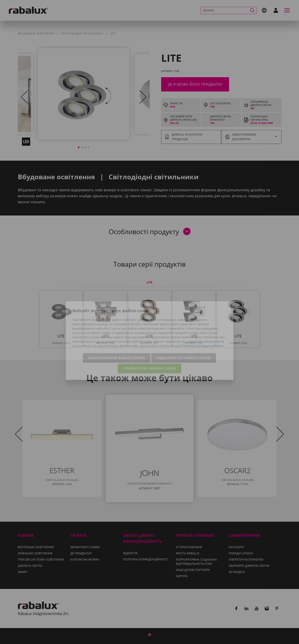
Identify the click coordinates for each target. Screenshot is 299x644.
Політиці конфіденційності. (204, 328)
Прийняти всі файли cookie (149, 350)
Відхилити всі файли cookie (184, 340)
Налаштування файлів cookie (117, 340)
